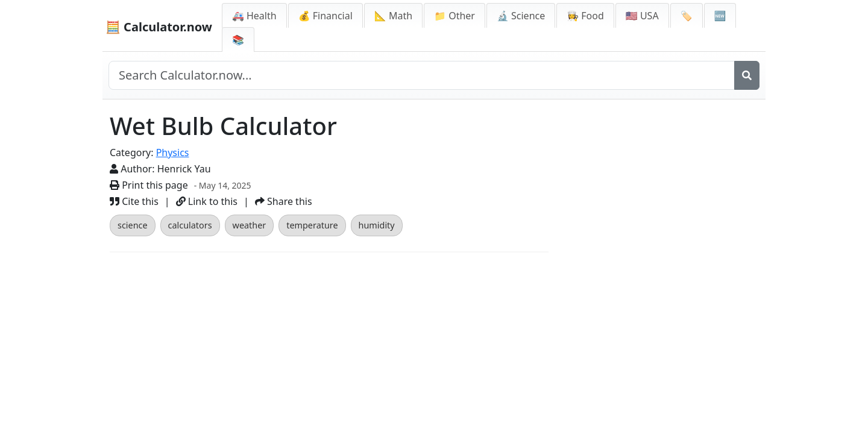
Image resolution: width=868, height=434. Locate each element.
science (133, 225)
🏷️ (687, 16)
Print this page (149, 185)
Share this (284, 201)
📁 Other (454, 16)
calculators (190, 225)
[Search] (747, 75)
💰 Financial (325, 16)
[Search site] (422, 75)
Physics (173, 153)
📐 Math (393, 16)
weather (250, 225)
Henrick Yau (184, 169)
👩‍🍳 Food (585, 16)
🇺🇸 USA (642, 16)
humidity (377, 225)
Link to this (207, 201)
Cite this (134, 201)
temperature (312, 225)
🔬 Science (521, 16)
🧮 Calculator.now (159, 27)
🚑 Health (254, 16)
